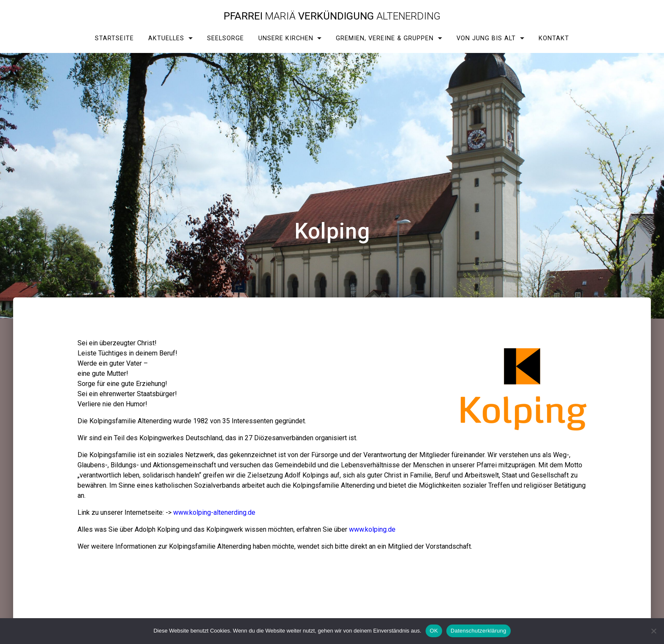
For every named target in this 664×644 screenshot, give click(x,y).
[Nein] (653, 631)
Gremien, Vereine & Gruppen (385, 38)
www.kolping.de (372, 529)
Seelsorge (225, 38)
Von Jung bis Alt (486, 38)
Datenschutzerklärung (478, 631)
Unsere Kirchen (286, 38)
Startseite (114, 38)
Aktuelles (166, 38)
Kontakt (554, 38)
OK (434, 631)
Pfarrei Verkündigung (332, 16)
